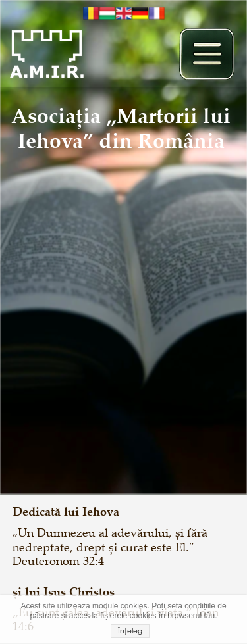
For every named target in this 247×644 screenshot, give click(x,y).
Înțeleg (130, 631)
